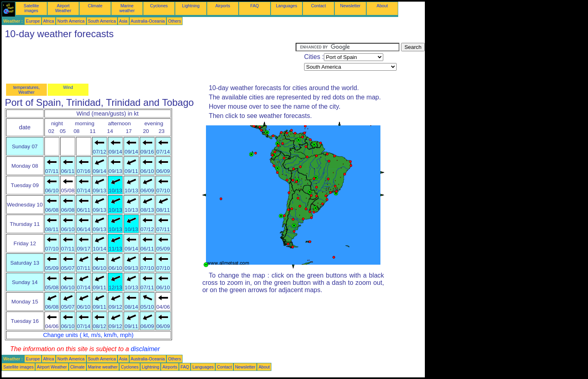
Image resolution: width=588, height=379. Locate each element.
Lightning (191, 6)
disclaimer (145, 349)
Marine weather (127, 8)
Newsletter (350, 6)
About (382, 6)
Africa (49, 21)
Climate (95, 6)
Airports (223, 6)
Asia (123, 21)
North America (71, 21)
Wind (68, 87)
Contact (318, 6)
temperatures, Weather (27, 90)
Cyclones (159, 6)
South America (102, 21)
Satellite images (31, 8)
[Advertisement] (149, 61)
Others (174, 21)
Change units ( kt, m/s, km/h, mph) (88, 335)
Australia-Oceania (148, 21)
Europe (33, 21)
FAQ (255, 6)
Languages (287, 6)
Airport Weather (63, 8)
